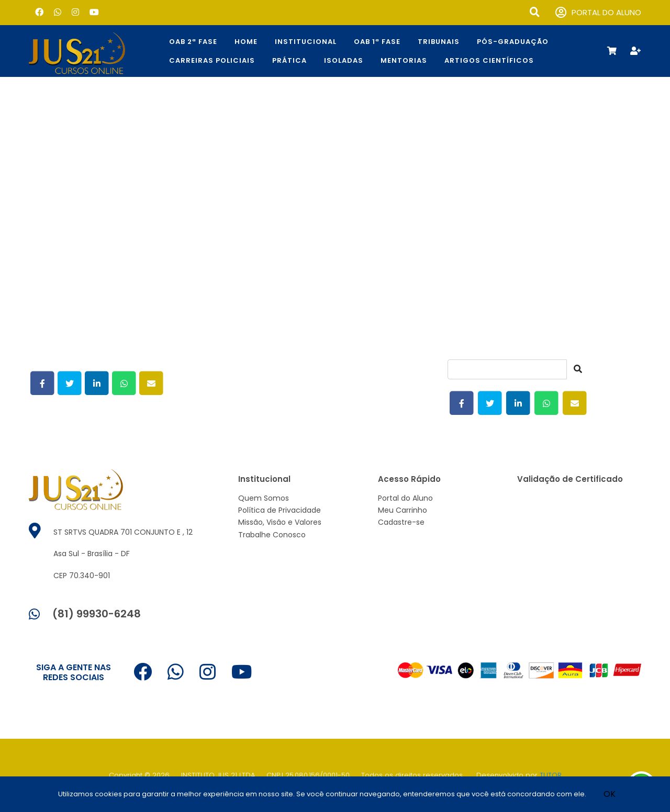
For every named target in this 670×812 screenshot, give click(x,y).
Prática (289, 60)
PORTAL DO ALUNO (598, 13)
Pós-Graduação (513, 42)
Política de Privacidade (280, 510)
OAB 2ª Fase (193, 42)
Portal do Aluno (405, 498)
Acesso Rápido (409, 479)
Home (246, 42)
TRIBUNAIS (439, 42)
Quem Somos (264, 498)
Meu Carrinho (403, 510)
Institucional (306, 42)
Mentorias (404, 60)
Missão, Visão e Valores (280, 522)
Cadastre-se (401, 522)
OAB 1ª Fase (377, 42)
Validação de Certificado (570, 479)
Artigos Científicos (489, 60)
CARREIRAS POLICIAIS (212, 60)
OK (610, 794)
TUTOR (551, 775)
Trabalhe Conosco (272, 535)
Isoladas (344, 60)
